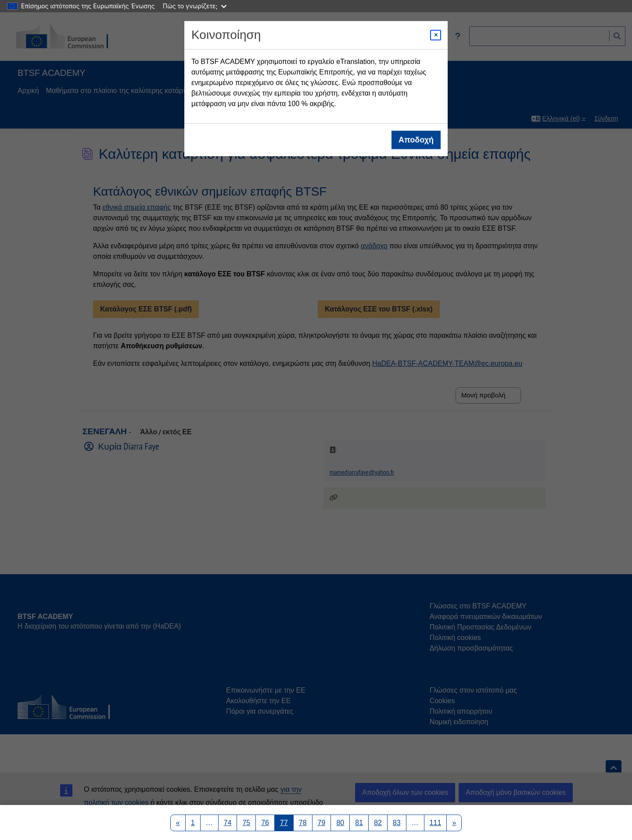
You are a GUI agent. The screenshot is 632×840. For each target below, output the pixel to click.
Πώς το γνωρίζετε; (195, 6)
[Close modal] (436, 35)
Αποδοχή (416, 140)
